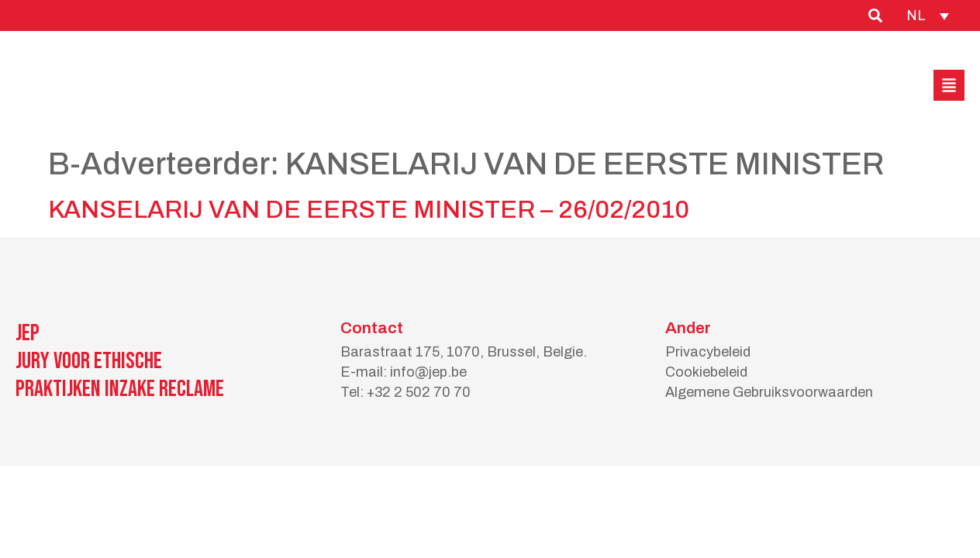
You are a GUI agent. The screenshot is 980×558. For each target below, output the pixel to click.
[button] (949, 85)
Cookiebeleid (706, 372)
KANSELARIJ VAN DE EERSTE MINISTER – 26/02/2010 (369, 210)
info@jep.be (428, 372)
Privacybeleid (708, 352)
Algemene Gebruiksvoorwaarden (769, 392)
